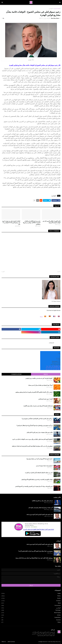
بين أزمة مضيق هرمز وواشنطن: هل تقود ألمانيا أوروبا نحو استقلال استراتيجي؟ (35, 425)
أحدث (58, 272)
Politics (31, 596)
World (31, 603)
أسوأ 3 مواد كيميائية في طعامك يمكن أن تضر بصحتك (40, 385)
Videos (31, 622)
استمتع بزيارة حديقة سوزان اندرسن (44, 466)
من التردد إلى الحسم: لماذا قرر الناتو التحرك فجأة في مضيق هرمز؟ (37, 419)
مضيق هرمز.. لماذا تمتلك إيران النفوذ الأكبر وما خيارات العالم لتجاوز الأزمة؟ (36, 551)
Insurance (31, 620)
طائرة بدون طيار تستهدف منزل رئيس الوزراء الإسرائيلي (40, 432)
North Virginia (31, 613)
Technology (31, 610)
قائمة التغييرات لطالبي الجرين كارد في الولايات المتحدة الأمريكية (52, 222)
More (41, 317)
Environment (31, 606)
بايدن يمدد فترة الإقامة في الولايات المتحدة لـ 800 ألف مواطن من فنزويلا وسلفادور (32, 223)
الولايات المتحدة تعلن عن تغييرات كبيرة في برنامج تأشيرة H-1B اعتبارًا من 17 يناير (11, 223)
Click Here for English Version (54, 310)
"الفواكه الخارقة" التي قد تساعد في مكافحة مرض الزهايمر (39, 378)
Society (31, 598)
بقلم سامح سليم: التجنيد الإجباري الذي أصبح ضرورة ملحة (40, 514)
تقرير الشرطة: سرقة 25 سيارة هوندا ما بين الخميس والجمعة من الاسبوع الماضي (34, 486)
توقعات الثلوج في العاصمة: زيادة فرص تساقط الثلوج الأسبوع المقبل (37, 479)
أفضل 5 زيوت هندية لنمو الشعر (45, 399)
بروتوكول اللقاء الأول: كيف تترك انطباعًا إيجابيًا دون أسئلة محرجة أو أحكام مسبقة (34, 558)
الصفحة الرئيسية (57, 8)
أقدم (3, 272)
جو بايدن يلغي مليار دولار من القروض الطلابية (42, 501)
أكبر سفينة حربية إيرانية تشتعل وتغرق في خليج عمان (41, 508)
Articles (31, 615)
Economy (31, 601)
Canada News (31, 618)
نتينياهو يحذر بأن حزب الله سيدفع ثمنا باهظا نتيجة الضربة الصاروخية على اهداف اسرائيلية (32, 446)
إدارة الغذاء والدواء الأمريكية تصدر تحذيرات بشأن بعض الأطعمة (38, 406)
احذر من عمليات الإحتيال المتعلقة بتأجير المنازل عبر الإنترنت (39, 473)
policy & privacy (11, 642)
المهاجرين (51, 8)
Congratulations (16, 374)
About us (4, 642)
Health (46, 374)
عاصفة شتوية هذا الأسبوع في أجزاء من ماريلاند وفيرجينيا (40, 459)
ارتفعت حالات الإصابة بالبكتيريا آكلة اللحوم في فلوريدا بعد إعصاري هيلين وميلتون (34, 392)
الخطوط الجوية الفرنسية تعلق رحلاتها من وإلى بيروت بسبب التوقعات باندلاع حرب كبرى (32, 439)
